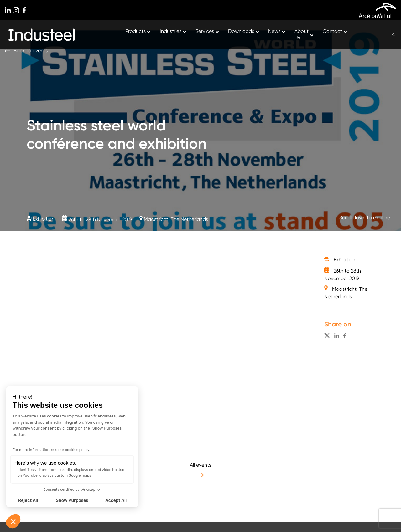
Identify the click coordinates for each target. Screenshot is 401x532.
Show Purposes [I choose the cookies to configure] (72, 501)
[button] (13, 521)
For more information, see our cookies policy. (51, 450)
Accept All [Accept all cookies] (116, 501)
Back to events (31, 51)
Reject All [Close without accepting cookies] (28, 501)
